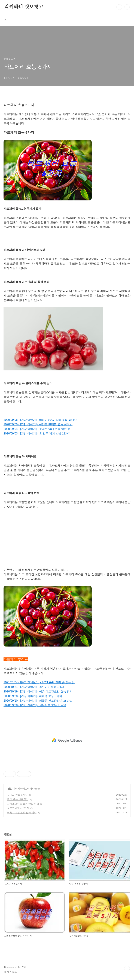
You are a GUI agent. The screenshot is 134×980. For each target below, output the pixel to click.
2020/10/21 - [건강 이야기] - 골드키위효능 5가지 (34, 687)
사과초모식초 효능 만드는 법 (23, 804)
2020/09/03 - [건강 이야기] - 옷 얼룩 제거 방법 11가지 (37, 434)
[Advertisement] (67, 534)
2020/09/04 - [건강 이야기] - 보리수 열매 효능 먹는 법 (37, 429)
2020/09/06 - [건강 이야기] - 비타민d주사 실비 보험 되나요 (40, 420)
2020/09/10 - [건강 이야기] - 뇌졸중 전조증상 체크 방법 (38, 701)
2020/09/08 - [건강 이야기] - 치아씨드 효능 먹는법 (35, 705)
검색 (119, 7)
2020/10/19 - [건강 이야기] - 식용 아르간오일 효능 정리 (38, 691)
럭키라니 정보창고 (24, 7)
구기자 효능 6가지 (17, 795)
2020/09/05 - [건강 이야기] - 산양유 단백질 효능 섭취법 (38, 424)
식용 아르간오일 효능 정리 (22, 812)
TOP (127, 969)
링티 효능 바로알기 (18, 799)
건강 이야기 (14, 789)
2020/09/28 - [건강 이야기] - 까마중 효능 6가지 (33, 696)
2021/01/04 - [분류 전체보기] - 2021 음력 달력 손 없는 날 (39, 682)
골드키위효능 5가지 (18, 808)
